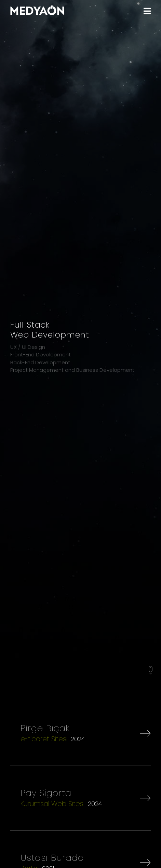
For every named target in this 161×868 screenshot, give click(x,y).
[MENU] (147, 11)
